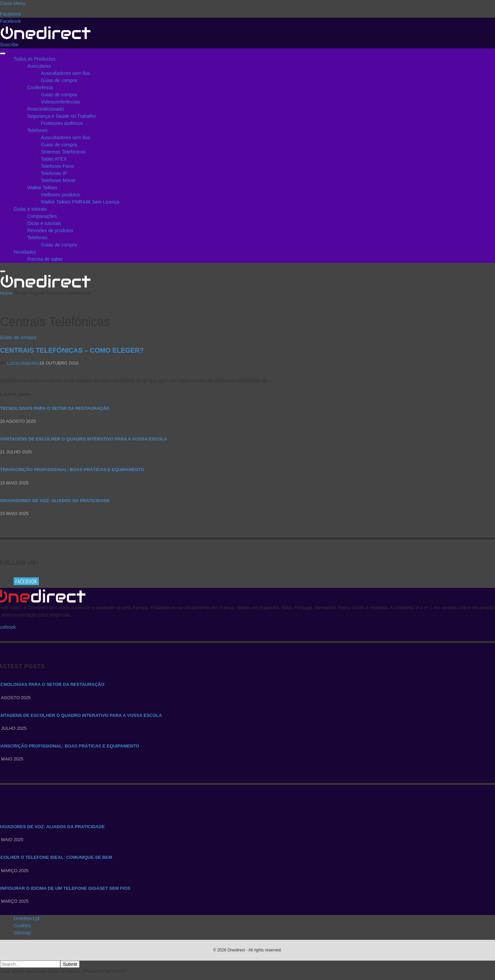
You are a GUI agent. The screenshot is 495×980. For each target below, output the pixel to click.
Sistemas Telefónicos (63, 152)
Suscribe (9, 45)
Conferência (40, 87)
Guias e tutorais (30, 209)
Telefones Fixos (57, 166)
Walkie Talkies (42, 188)
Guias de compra (59, 80)
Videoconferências (60, 102)
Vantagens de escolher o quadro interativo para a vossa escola (84, 439)
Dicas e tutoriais (44, 223)
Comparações (42, 216)
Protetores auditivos (62, 123)
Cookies (22, 926)
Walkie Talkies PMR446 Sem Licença (80, 202)
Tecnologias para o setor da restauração (55, 408)
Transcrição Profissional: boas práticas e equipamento (72, 470)
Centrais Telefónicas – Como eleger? (72, 350)
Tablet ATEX (54, 159)
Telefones (37, 130)
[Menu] (3, 53)
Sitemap (22, 933)
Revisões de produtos (50, 230)
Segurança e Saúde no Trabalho (62, 116)
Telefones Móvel (58, 180)
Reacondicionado (46, 109)
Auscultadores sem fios (65, 73)
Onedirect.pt (27, 918)
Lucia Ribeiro (23, 363)
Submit (70, 964)
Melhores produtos (61, 195)
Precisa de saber (45, 259)
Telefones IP (54, 173)
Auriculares (39, 66)
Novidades (25, 252)
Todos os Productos (35, 59)
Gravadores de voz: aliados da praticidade (55, 501)
